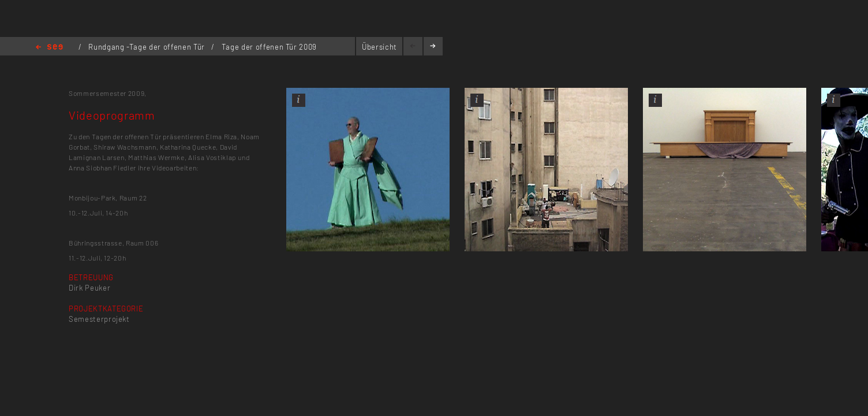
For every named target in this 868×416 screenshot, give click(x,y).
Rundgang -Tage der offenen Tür (147, 47)
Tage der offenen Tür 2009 (269, 47)
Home (49, 48)
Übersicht (379, 47)
